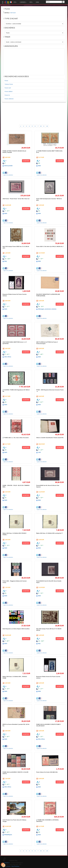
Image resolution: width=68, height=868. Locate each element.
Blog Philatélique (15, 866)
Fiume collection (9, 99)
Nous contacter (7, 866)
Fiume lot (7, 95)
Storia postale (8, 166)
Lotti (39, 452)
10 (47, 126)
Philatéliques (8, 835)
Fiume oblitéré (9, 91)
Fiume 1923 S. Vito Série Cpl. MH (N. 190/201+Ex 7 (50, 246)
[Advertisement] (34, 62)
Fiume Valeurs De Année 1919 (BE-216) (47, 772)
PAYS (31, 2)
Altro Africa (8, 357)
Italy (6, 261)
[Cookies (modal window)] (3, 865)
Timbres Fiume (9, 84)
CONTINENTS (23, 2)
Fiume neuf (8, 88)
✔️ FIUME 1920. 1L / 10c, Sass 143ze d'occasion (16, 438)
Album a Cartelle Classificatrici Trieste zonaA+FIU (50, 438)
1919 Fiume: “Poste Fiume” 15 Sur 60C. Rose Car (16, 199)
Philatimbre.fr (7, 863)
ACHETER (26, 161)
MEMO (37, 2)
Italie (39, 166)
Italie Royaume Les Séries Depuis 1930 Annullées (16, 629)
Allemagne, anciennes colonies (47, 309)
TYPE (15, 2)
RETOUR (13, 13)
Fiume (6, 81)
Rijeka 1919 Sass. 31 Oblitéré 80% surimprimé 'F (49, 533)
